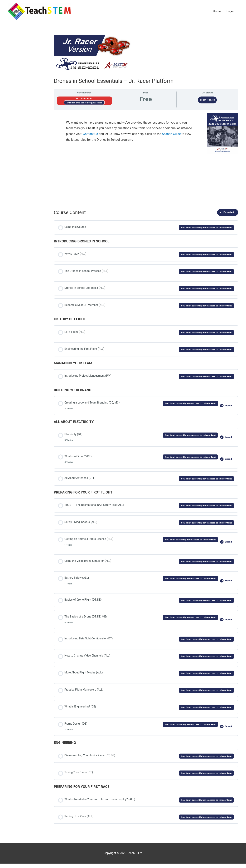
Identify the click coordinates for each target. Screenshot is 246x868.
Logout (231, 12)
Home (217, 12)
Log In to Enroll (207, 100)
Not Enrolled (84, 99)
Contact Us (90, 134)
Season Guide (171, 134)
